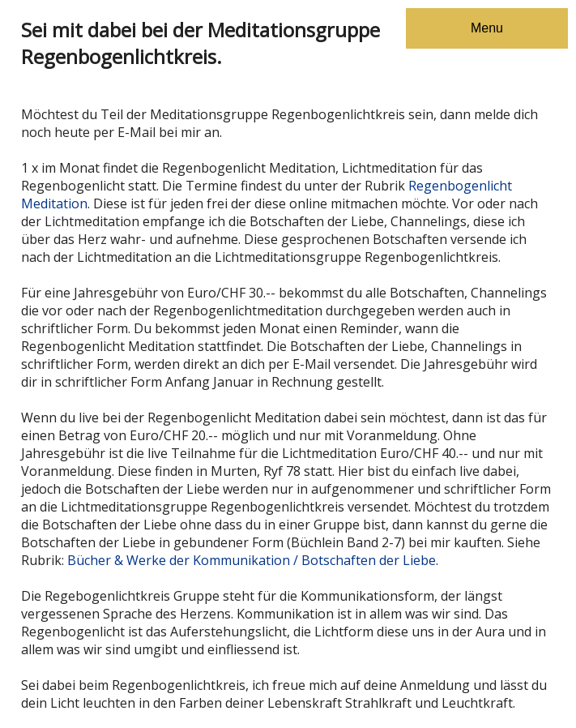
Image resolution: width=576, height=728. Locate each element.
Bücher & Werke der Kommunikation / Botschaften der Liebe (252, 560)
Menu (487, 28)
